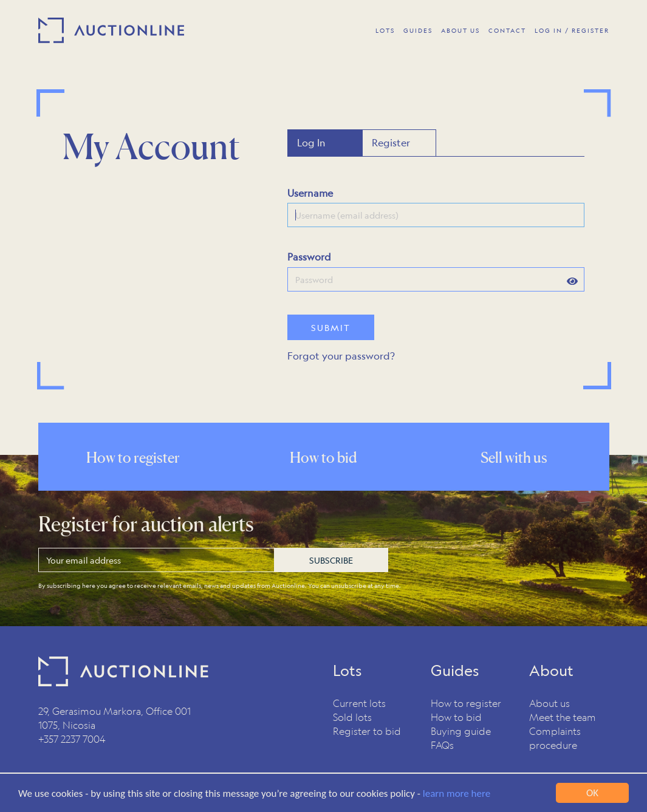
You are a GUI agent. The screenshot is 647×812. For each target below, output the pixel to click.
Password (309, 257)
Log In (311, 142)
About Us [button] (460, 30)
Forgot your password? (341, 356)
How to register (466, 703)
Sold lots (352, 717)
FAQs (442, 745)
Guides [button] (418, 30)
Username (310, 193)
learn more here (457, 794)
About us (549, 703)
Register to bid (367, 731)
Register (391, 142)
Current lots (359, 703)
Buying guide (461, 731)
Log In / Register (572, 30)
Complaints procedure (555, 738)
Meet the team (563, 717)
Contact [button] (507, 30)
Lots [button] (385, 30)
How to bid (456, 717)
